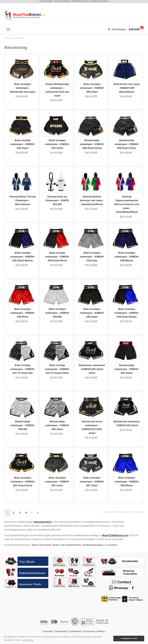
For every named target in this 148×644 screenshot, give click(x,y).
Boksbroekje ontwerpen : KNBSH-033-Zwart (127, 371)
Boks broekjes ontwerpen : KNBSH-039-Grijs (92, 258)
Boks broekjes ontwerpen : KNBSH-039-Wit (57, 314)
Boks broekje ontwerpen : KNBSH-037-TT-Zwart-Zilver (57, 371)
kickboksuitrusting (93, 548)
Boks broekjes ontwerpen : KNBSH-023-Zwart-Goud (23, 484)
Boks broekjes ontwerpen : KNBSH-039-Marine (127, 258)
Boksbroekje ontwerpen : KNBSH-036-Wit (23, 428)
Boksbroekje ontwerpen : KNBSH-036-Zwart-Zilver (127, 145)
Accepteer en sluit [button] (129, 638)
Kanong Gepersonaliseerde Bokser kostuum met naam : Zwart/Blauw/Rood (127, 205)
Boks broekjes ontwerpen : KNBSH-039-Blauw (127, 484)
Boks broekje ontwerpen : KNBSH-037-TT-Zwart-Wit (23, 371)
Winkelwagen (119, 29)
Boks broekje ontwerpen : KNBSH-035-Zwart (23, 145)
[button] (111, 638)
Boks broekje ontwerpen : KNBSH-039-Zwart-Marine (23, 258)
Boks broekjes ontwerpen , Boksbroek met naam (23, 88)
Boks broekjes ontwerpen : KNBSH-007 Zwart (92, 484)
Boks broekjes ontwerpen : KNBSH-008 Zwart (92, 88)
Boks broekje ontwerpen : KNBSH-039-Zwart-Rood (57, 258)
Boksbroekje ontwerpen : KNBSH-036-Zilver (57, 428)
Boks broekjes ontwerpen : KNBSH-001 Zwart (57, 484)
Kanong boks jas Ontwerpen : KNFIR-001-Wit (57, 201)
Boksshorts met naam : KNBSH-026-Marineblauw (127, 88)
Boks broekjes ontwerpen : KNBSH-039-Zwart (92, 314)
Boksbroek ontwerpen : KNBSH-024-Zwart (127, 428)
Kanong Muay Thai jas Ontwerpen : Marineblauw (23, 201)
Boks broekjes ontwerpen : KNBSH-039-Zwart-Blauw (127, 314)
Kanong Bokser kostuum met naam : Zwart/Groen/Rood (92, 201)
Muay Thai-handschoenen (67, 548)
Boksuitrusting (18, 38)
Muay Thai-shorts (42, 548)
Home (7, 38)
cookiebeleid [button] (27, 640)
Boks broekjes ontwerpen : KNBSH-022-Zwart (57, 145)
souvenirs (112, 548)
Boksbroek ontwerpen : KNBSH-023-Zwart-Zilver (92, 371)
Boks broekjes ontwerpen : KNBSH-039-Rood (23, 314)
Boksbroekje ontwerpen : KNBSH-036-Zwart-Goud (92, 145)
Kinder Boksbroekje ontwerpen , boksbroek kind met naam (57, 90)
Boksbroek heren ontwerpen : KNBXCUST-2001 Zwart (92, 430)
